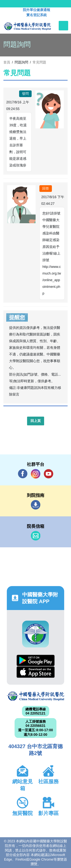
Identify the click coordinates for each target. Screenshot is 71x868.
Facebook (23, 474)
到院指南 (36, 505)
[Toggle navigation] (63, 26)
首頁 (7, 62)
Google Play (36, 660)
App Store (36, 672)
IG (36, 474)
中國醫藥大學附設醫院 (35, 696)
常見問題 (39, 62)
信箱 (36, 536)
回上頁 (36, 421)
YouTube (48, 474)
